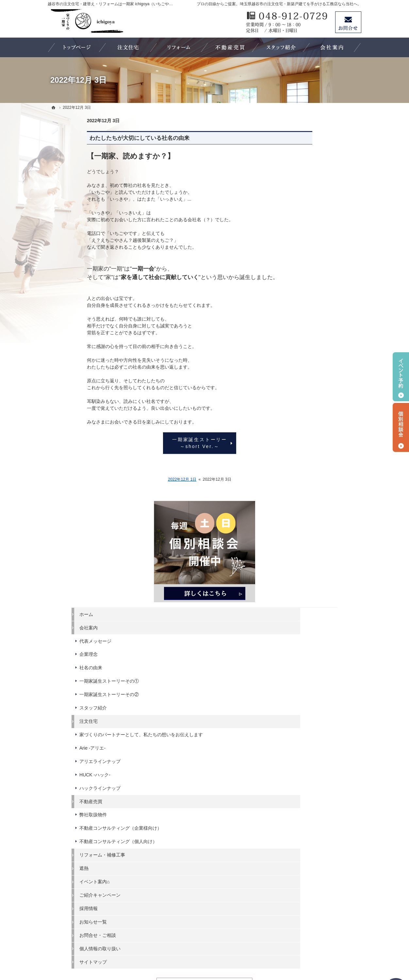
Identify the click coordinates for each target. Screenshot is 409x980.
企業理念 (300, 248)
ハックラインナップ (311, 387)
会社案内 (300, 221)
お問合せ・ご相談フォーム (322, 923)
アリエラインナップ (311, 360)
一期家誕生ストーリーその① (320, 274)
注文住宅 (300, 315)
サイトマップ (304, 573)
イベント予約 (401, 377)
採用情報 (300, 519)
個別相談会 (401, 427)
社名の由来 (302, 261)
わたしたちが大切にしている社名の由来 (100, 138)
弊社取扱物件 (304, 414)
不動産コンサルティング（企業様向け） (323, 430)
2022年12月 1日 (143, 479)
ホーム (298, 208)
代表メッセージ (307, 234)
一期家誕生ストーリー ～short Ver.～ (164, 443)
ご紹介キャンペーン (311, 506)
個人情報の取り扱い (311, 559)
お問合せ (348, 22)
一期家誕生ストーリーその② (320, 288)
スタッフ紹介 (304, 301)
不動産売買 (302, 401)
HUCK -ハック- (306, 374)
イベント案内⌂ (306, 492)
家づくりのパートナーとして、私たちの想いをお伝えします (323, 331)
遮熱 (295, 479)
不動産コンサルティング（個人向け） (323, 449)
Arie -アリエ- (304, 347)
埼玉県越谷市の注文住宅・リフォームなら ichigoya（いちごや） (218, 951)
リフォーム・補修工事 (314, 465)
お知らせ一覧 (304, 532)
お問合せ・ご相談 (309, 546)
